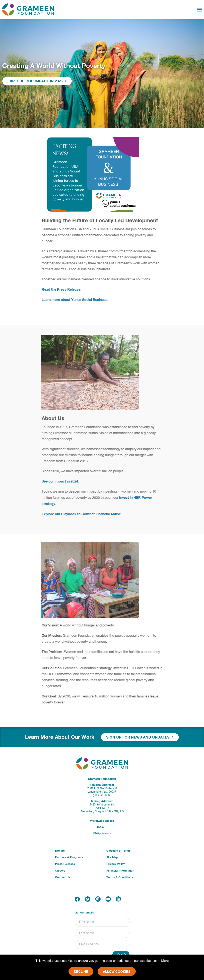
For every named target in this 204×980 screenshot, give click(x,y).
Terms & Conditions (120, 877)
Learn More (161, 961)
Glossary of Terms (118, 851)
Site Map (112, 858)
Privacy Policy (116, 864)
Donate (60, 851)
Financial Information (120, 871)
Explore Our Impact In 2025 (37, 81)
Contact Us (63, 877)
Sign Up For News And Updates (140, 737)
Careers (60, 871)
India (102, 827)
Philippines (102, 833)
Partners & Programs (69, 858)
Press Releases (65, 864)
